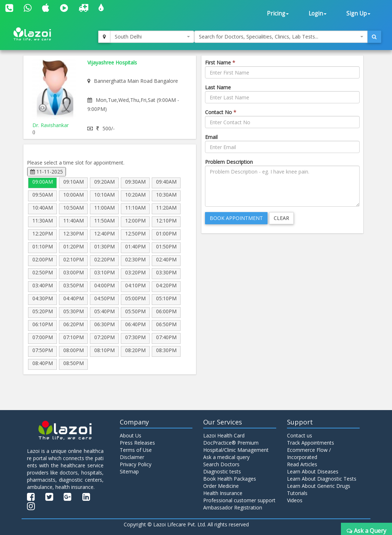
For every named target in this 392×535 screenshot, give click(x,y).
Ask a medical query (226, 457)
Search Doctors (221, 464)
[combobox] (152, 37)
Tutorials (297, 493)
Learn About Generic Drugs (319, 486)
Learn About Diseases (313, 471)
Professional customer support (239, 500)
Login (318, 14)
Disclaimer (132, 457)
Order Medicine (221, 486)
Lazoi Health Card (224, 435)
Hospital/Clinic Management (236, 450)
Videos (295, 500)
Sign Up (358, 14)
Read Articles (302, 464)
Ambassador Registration (233, 507)
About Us (131, 435)
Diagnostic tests (222, 471)
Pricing (278, 14)
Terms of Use (136, 450)
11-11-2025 (47, 172)
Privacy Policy (136, 464)
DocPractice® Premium (231, 443)
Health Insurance (223, 493)
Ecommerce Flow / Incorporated (309, 453)
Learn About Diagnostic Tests (322, 479)
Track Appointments (311, 443)
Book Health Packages (230, 479)
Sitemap (129, 471)
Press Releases (137, 443)
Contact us (300, 435)
